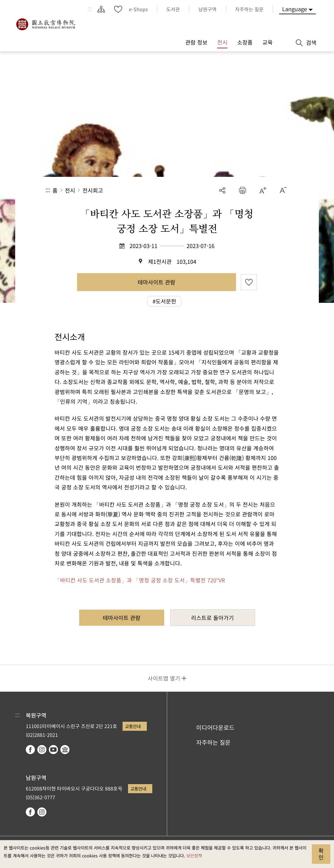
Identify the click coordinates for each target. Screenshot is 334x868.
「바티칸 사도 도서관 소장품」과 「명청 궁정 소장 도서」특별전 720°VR (140, 580)
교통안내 (133, 726)
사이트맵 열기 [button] (164, 678)
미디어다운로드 (215, 727)
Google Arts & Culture (65, 750)
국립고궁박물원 (46, 24)
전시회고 (93, 190)
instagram (42, 750)
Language (295, 9)
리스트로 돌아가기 (213, 618)
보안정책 (194, 855)
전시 (70, 190)
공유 (222, 190)
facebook (30, 750)
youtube (53, 750)
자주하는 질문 (213, 742)
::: (90, 9)
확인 (321, 854)
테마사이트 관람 (157, 282)
